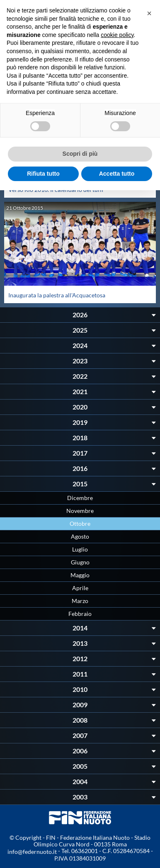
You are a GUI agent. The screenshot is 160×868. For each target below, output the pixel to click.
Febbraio (80, 614)
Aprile (80, 588)
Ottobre (80, 523)
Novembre (80, 511)
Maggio (80, 575)
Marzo (80, 601)
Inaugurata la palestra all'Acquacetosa (57, 295)
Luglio (80, 549)
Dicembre (80, 498)
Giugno (80, 562)
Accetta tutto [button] (117, 174)
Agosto (80, 536)
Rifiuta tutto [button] (43, 174)
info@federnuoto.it (32, 852)
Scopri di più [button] (80, 154)
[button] (149, 13)
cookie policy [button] (117, 35)
